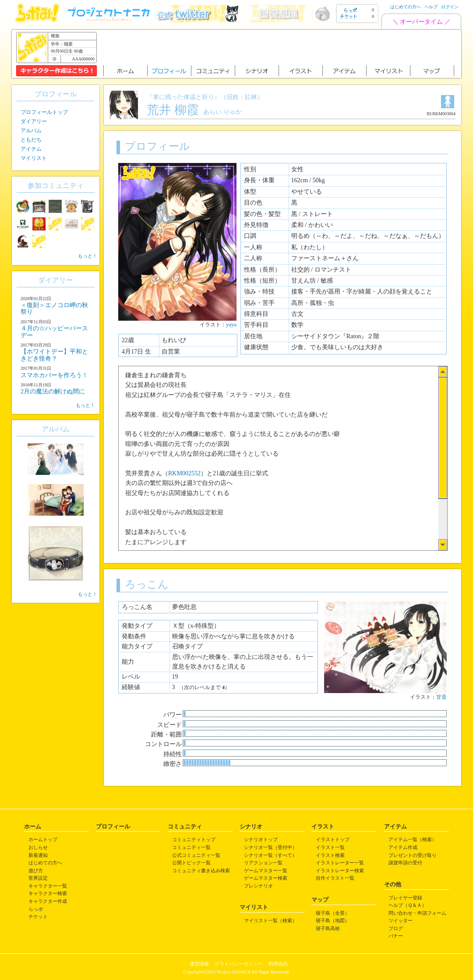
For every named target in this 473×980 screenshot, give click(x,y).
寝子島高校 (328, 928)
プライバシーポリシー (239, 964)
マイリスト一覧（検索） (270, 920)
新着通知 (38, 855)
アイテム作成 (403, 847)
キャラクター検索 (48, 893)
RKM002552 (184, 473)
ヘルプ (431, 7)
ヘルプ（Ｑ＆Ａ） (408, 905)
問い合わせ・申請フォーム (417, 913)
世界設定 (38, 878)
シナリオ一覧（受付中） (270, 847)
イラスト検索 (330, 855)
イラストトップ (333, 839)
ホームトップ (43, 839)
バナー (396, 936)
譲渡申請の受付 (405, 863)
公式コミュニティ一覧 (196, 855)
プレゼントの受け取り (413, 855)
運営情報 (199, 964)
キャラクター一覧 (48, 886)
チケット (38, 916)
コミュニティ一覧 (191, 847)
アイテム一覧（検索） (413, 839)
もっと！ (88, 256)
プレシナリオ (258, 886)
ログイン (450, 7)
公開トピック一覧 (191, 863)
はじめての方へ (406, 7)
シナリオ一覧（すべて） (270, 855)
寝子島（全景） (333, 913)
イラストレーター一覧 (340, 863)
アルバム (31, 131)
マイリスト (34, 158)
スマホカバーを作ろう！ (54, 375)
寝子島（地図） (333, 920)
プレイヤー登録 (405, 898)
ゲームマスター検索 (266, 878)
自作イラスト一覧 (335, 878)
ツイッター (401, 920)
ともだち (31, 140)
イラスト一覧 (330, 847)
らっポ (36, 909)
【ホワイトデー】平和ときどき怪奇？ (54, 355)
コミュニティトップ (194, 839)
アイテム (31, 149)
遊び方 (36, 870)
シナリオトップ (261, 839)
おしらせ (38, 847)
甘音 (441, 697)
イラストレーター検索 (340, 870)
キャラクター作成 (48, 901)
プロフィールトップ (44, 112)
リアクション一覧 (263, 863)
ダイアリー (34, 121)
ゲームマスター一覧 (266, 870)
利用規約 (278, 964)
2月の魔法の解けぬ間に (53, 391)
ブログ (396, 928)
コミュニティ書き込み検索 (201, 870)
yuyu (231, 325)
